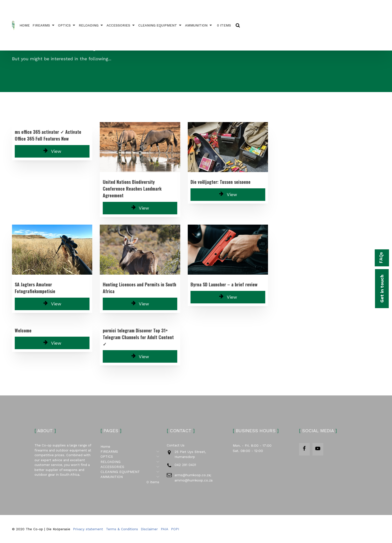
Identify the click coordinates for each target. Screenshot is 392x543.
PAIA (164, 529)
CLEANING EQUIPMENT (160, 25)
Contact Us (176, 445)
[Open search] (238, 25)
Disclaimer (149, 529)
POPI (175, 529)
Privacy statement (88, 529)
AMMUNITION (199, 25)
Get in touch (382, 289)
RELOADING (91, 25)
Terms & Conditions (122, 529)
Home (25, 25)
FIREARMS (44, 25)
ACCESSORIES (121, 25)
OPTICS (67, 25)
